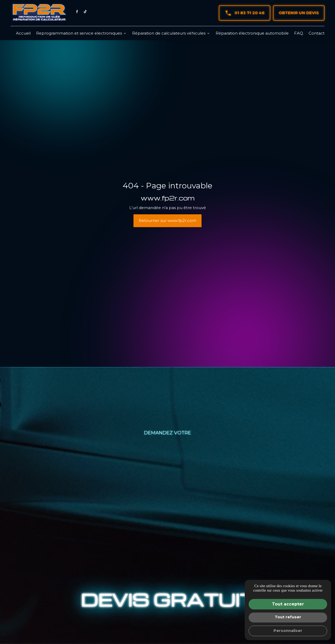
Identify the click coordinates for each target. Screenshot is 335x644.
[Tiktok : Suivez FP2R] (85, 12)
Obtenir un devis (299, 13)
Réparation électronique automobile (252, 33)
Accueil (23, 33)
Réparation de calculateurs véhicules (169, 33)
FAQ (299, 33)
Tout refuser (288, 617)
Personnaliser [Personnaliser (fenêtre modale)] (288, 631)
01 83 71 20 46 (245, 13)
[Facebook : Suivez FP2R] (77, 12)
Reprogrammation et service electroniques (79, 33)
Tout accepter (288, 604)
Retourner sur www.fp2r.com (167, 220)
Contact (317, 33)
